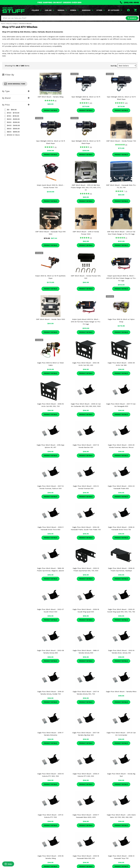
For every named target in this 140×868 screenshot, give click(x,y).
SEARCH (132, 18)
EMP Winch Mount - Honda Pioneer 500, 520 (86, 277)
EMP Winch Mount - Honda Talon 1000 (51, 319)
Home (3, 24)
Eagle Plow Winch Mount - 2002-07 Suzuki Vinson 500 (50, 611)
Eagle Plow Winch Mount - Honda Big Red (121, 775)
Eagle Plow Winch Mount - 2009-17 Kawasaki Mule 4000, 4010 (86, 816)
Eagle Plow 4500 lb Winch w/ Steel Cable (50, 364)
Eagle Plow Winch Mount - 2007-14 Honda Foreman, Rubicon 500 (50, 487)
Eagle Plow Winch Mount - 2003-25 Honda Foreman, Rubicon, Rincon (121, 446)
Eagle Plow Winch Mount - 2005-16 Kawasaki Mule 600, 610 (86, 857)
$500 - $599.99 (12, 129)
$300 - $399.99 (12, 122)
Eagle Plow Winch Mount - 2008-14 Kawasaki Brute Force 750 (121, 528)
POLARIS (37, 10)
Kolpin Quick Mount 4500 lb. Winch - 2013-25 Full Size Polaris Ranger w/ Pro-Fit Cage (121, 278)
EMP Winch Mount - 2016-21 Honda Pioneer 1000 (86, 233)
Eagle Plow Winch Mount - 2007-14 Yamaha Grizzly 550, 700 (86, 693)
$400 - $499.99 (12, 125)
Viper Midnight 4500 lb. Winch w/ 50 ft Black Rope (86, 98)
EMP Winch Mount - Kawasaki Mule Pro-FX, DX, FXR (121, 186)
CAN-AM (49, 10)
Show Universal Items (15, 84)
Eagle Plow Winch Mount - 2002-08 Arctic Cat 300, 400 (86, 364)
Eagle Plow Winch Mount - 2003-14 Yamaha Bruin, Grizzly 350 (121, 652)
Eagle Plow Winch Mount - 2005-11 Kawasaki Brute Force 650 (51, 528)
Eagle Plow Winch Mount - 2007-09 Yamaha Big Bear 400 (86, 734)
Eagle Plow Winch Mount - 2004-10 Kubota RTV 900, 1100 (51, 775)
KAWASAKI (88, 10)
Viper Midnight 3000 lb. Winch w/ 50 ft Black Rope (51, 142)
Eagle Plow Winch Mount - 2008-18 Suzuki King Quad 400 (86, 611)
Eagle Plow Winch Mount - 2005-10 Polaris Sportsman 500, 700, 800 (86, 569)
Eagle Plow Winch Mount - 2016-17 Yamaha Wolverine (50, 734)
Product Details (50, 110)
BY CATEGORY (115, 10)
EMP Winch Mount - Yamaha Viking (51, 97)
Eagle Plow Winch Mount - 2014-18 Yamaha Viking (51, 857)
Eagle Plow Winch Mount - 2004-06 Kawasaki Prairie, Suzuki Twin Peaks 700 (86, 528)
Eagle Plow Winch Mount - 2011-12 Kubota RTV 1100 (51, 816)
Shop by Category (12, 24)
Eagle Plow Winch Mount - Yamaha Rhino (121, 692)
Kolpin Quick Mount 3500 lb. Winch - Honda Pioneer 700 (51, 186)
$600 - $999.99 (12, 132)
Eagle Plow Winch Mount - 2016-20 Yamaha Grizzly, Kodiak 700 (51, 693)
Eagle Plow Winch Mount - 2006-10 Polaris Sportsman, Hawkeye (121, 569)
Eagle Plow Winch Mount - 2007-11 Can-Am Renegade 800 (121, 405)
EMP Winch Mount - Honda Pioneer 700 (121, 141)
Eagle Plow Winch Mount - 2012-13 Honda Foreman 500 (86, 487)
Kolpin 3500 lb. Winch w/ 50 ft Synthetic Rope (50, 277)
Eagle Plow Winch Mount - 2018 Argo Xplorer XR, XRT (51, 446)
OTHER (101, 10)
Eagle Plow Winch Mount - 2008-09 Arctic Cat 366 (121, 364)
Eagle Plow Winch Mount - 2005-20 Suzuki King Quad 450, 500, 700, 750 (121, 611)
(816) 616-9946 (129, 2)
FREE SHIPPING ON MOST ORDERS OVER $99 (59, 2)
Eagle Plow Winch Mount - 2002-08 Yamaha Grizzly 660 (50, 652)
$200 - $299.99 (12, 119)
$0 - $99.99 (10, 110)
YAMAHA (62, 10)
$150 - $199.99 (12, 116)
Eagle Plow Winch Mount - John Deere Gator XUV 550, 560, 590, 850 (121, 816)
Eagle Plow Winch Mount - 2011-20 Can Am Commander (121, 734)
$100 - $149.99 (12, 113)
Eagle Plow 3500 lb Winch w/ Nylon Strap (121, 320)
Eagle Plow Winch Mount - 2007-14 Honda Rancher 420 (86, 446)
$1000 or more (12, 135)
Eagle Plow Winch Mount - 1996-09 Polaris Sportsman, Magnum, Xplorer (50, 569)
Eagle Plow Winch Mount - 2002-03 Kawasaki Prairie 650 (121, 487)
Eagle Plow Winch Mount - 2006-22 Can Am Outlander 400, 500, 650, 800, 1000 (86, 405)
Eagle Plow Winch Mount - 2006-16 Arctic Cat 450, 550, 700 (50, 405)
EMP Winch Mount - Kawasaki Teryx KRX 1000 (50, 233)
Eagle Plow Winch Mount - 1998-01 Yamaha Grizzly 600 (86, 652)
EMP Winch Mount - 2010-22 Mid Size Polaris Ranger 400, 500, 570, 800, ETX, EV (86, 187)
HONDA (74, 10)
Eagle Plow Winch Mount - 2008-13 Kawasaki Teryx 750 (121, 857)
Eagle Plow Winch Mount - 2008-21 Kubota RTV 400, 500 (86, 775)
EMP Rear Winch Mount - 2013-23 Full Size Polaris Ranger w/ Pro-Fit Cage (121, 233)
